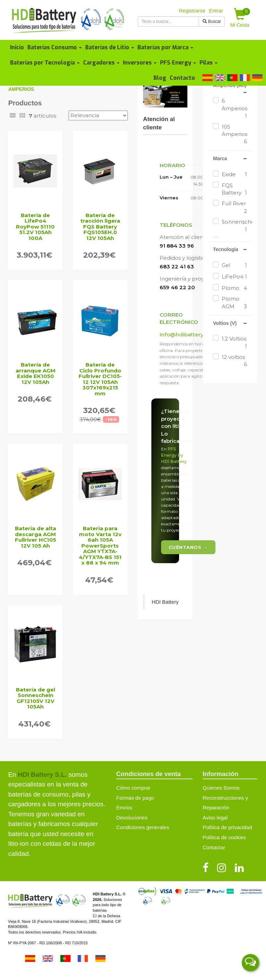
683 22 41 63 (177, 267)
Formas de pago (135, 798)
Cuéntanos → (188, 547)
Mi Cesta (240, 18)
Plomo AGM (234, 303)
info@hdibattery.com (188, 334)
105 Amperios (234, 134)
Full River (234, 207)
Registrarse (192, 11)
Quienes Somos (221, 788)
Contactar (214, 847)
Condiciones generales (143, 827)
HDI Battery (165, 602)
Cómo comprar (134, 788)
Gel (234, 265)
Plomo (234, 288)
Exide (234, 174)
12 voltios (234, 361)
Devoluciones (132, 818)
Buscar (212, 22)
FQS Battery (234, 189)
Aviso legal (215, 818)
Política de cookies (224, 837)
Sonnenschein (234, 226)
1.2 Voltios (234, 343)
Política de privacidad (227, 827)
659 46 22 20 (177, 287)
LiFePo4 (234, 277)
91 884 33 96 (177, 246)
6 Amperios (234, 108)
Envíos (124, 807)
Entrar (216, 11)
